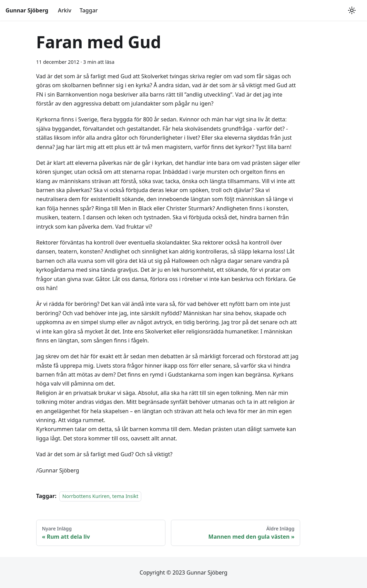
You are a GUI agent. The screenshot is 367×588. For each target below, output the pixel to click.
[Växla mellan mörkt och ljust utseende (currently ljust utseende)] (352, 10)
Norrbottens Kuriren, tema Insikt (100, 496)
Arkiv (65, 10)
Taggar (89, 10)
